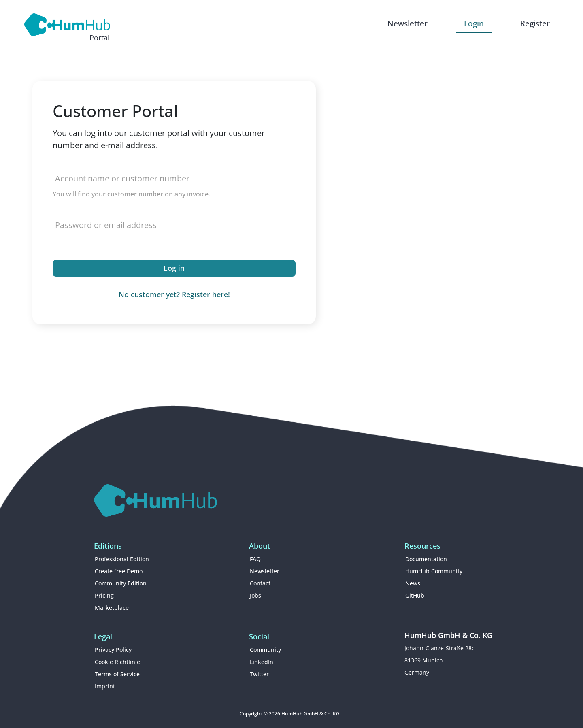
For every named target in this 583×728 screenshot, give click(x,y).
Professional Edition (122, 559)
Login (474, 23)
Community (265, 650)
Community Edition (121, 583)
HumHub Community (434, 571)
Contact (260, 583)
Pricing (104, 595)
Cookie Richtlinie (117, 662)
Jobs (255, 595)
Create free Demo (119, 571)
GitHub (415, 595)
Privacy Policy (113, 650)
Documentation (426, 559)
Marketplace (112, 608)
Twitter (259, 674)
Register (535, 23)
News (413, 583)
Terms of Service (117, 674)
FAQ (255, 559)
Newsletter (407, 23)
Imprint (105, 686)
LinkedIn (262, 662)
